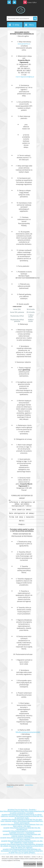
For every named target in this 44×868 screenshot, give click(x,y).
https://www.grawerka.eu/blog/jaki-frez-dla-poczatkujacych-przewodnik (22, 829)
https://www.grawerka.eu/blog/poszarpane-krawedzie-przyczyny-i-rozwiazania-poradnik (22, 833)
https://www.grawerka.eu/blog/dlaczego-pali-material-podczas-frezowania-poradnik (21, 836)
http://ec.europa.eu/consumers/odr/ (28, 733)
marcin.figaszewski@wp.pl (25, 78)
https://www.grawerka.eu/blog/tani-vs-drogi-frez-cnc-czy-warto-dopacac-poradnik (22, 852)
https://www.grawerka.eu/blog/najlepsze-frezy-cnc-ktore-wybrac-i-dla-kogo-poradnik (23, 826)
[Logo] (21, 10)
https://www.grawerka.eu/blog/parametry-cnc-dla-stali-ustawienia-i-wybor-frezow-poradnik (22, 842)
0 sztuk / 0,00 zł (32, 2)
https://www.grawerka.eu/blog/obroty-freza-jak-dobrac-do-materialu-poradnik (23, 847)
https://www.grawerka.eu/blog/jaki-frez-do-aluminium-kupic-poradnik (23, 818)
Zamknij (40, 864)
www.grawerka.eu (24, 44)
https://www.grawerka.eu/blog (14, 811)
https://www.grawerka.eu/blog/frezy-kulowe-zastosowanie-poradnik (22, 823)
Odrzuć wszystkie (30, 864)
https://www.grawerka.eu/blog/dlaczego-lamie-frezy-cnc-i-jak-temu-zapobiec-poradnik (22, 839)
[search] (35, 19)
